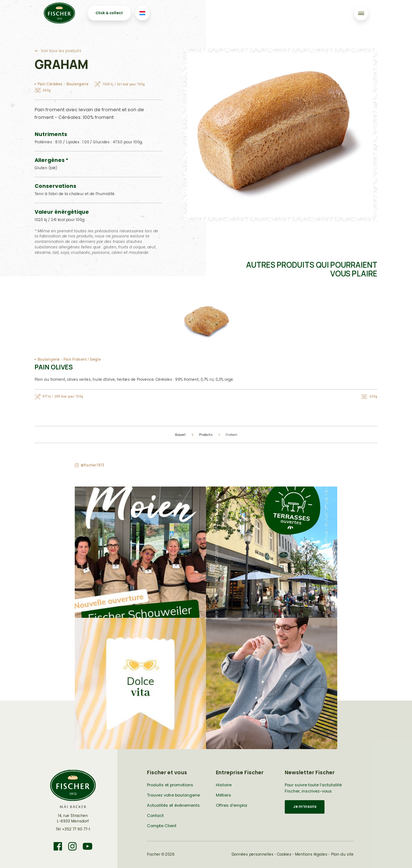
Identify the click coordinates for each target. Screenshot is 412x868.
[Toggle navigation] (361, 13)
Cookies (284, 854)
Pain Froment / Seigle (82, 359)
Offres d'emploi (232, 805)
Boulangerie (77, 84)
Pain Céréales (50, 84)
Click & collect (109, 13)
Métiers (224, 795)
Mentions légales (311, 854)
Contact (155, 815)
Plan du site (342, 854)
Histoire (224, 785)
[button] (140, 552)
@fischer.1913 (92, 465)
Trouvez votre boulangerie (173, 795)
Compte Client (162, 826)
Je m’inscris (305, 807)
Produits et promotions (170, 785)
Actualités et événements (173, 805)
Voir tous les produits (61, 51)
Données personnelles (252, 854)
